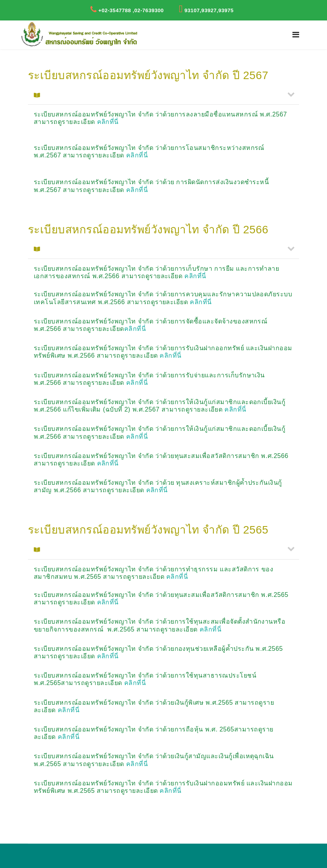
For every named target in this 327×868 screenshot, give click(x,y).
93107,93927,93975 (209, 10)
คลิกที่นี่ (108, 122)
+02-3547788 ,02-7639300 (131, 10)
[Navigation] (296, 35)
